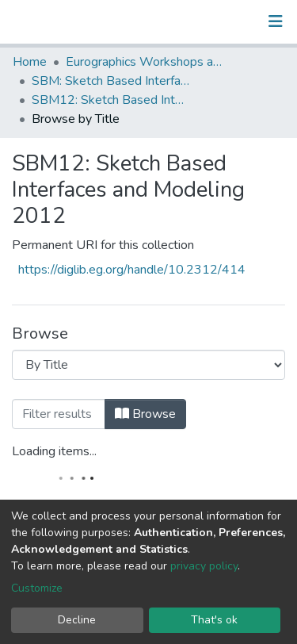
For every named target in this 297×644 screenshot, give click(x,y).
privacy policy (204, 566)
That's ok (214, 620)
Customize (37, 588)
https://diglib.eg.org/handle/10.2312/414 (132, 270)
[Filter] (59, 414)
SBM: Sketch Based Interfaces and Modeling (111, 81)
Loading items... (54, 451)
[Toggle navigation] (276, 21)
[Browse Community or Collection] (148, 365)
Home (30, 62)
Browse (145, 414)
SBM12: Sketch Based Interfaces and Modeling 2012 (111, 100)
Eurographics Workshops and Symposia (145, 62)
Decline (77, 620)
